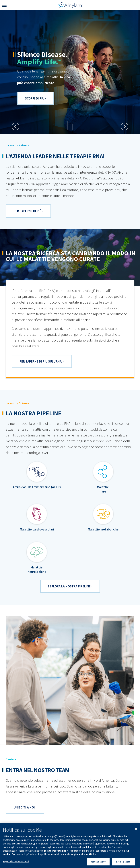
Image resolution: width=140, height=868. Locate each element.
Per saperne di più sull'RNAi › (42, 361)
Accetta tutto (98, 863)
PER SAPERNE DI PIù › (28, 211)
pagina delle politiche (83, 856)
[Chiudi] (136, 831)
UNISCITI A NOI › (25, 807)
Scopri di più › (35, 98)
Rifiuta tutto (123, 863)
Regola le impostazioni (16, 863)
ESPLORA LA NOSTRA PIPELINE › (70, 586)
